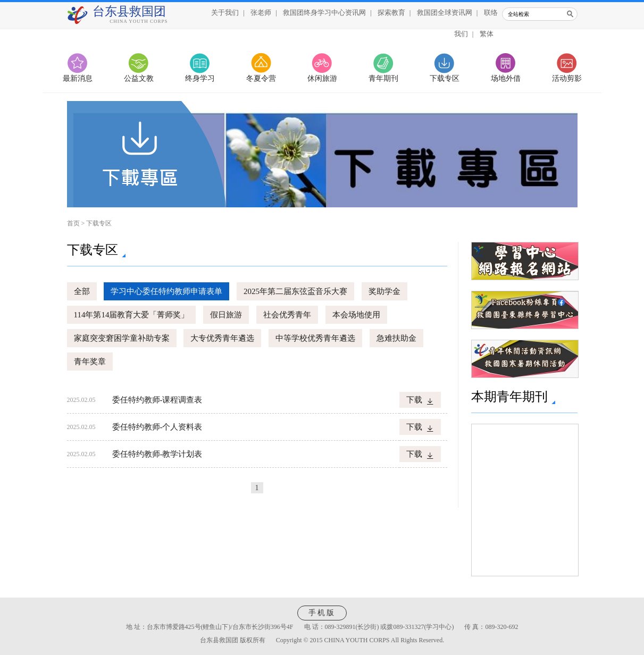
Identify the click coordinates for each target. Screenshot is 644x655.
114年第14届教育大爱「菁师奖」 (132, 315)
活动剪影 (567, 78)
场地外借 (506, 78)
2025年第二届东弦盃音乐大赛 (295, 291)
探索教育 (391, 12)
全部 (82, 291)
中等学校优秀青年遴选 (315, 338)
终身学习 (200, 78)
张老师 (261, 12)
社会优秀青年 (287, 315)
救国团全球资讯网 (445, 12)
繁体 (487, 34)
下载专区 (445, 78)
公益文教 (139, 78)
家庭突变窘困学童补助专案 (122, 338)
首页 (73, 223)
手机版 (322, 613)
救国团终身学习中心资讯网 (324, 12)
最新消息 (78, 78)
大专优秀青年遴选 (222, 338)
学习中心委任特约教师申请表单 (166, 291)
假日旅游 (226, 315)
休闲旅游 (322, 78)
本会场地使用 (356, 315)
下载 (414, 400)
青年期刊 (383, 78)
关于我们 (225, 12)
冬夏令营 (261, 78)
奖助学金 (384, 291)
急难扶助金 (396, 338)
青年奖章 (90, 362)
